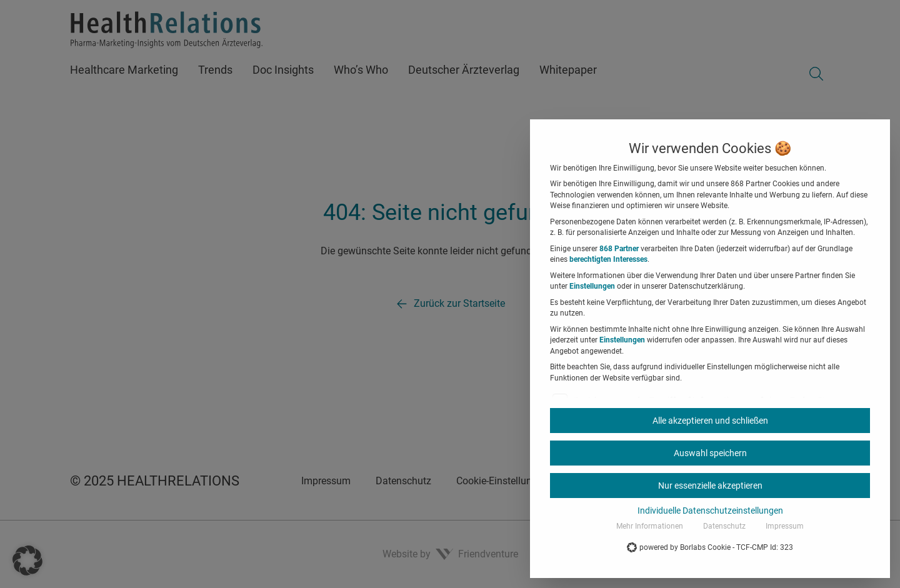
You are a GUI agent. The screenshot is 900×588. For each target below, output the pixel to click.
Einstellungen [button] (592, 286)
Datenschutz (724, 526)
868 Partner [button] (619, 249)
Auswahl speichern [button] (710, 453)
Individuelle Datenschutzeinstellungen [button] (710, 511)
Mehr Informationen (650, 526)
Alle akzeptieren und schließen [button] (710, 421)
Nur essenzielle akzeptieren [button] (710, 486)
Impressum (785, 526)
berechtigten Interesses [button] (608, 259)
